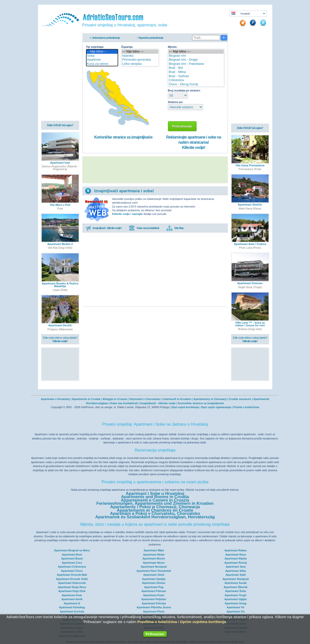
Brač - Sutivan (196, 76)
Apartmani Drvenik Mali (72, 575)
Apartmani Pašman (154, 591)
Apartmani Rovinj (236, 563)
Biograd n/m (196, 56)
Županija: (127, 47)
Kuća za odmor (102, 64)
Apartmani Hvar (72, 595)
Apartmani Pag (154, 587)
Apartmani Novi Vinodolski (154, 571)
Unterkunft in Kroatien (177, 399)
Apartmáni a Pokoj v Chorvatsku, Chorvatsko (155, 513)
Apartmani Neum (154, 563)
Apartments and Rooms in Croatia (155, 497)
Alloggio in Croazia (115, 399)
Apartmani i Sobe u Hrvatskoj (155, 494)
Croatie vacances (240, 399)
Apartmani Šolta (236, 591)
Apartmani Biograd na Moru (72, 550)
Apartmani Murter (154, 558)
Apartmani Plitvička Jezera (154, 607)
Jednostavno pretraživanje (106, 38)
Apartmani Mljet (154, 550)
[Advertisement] (155, 170)
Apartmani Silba (236, 571)
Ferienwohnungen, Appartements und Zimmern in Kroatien (155, 503)
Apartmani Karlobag (72, 607)
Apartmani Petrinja (154, 603)
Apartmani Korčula (72, 611)
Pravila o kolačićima (246, 407)
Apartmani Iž (72, 603)
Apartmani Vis (236, 611)
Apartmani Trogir (236, 595)
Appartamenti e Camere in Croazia (155, 500)
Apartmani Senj (236, 567)
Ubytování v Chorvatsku (145, 399)
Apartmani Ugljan (236, 599)
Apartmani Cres (72, 563)
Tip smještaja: (95, 47)
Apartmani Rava (236, 555)
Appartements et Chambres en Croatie (155, 510)
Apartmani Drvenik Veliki (72, 579)
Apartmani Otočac (154, 583)
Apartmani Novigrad (154, 567)
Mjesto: (173, 47)
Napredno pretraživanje (151, 38)
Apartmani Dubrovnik (72, 583)
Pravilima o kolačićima (157, 622)
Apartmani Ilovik (72, 599)
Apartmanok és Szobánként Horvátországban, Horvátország (155, 517)
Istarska (140, 56)
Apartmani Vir (236, 607)
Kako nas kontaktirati (144, 228)
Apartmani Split (236, 575)
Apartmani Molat (154, 555)
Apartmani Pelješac (154, 599)
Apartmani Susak (236, 583)
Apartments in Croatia (86, 399)
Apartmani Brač (72, 555)
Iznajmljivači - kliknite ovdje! (104, 228)
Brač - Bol (196, 68)
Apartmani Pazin (154, 595)
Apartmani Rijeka (236, 558)
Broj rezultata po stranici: (184, 90)
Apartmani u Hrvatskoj (55, 399)
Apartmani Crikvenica (72, 567)
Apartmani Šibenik (236, 587)
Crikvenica (196, 80)
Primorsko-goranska (140, 60)
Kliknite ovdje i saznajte (128, 214)
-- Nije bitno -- (102, 52)
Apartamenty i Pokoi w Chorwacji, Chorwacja (155, 507)
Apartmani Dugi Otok (72, 591)
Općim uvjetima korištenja (203, 622)
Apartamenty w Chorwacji (210, 399)
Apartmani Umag (236, 603)
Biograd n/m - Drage (196, 60)
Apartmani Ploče (154, 611)
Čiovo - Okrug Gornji (196, 84)
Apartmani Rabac (236, 550)
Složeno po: (176, 102)
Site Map (175, 228)
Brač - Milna (196, 72)
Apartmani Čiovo (72, 571)
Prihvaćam (155, 634)
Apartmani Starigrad (236, 579)
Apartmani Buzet (72, 558)
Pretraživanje (182, 126)
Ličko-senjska (140, 64)
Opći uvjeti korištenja (185, 407)
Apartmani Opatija (154, 579)
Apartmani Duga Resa (72, 587)
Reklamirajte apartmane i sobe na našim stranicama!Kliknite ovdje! (194, 142)
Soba (102, 56)
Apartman (102, 60)
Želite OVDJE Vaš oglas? (60, 126)
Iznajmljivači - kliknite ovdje (158, 403)
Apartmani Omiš (154, 575)
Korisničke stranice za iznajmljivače (123, 137)
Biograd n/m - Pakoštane (196, 64)
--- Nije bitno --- (140, 52)
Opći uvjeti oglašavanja (216, 407)
